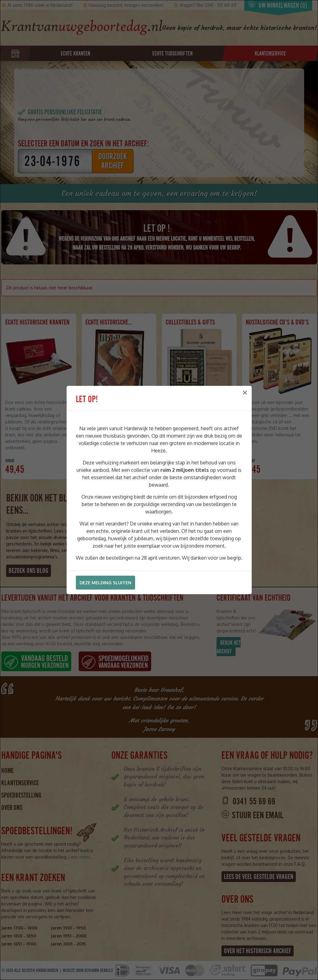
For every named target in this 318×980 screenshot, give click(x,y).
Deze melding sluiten (105, 583)
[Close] (245, 393)
